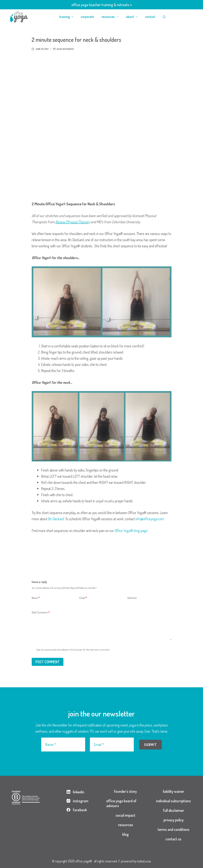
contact (150, 17)
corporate (87, 17)
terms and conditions (174, 829)
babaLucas (144, 861)
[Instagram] (77, 801)
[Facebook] (77, 810)
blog (59, 49)
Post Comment (48, 662)
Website (132, 598)
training (67, 17)
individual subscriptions (173, 801)
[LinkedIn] (77, 792)
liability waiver (174, 791)
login (183, 17)
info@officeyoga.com (150, 519)
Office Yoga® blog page (131, 531)
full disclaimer (174, 810)
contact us (173, 839)
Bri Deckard (56, 519)
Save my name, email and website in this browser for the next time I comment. (73, 650)
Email (83, 598)
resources (111, 17)
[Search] (164, 17)
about (133, 17)
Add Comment (41, 613)
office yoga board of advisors (121, 803)
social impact (125, 815)
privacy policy (174, 820)
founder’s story (125, 791)
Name (36, 598)
